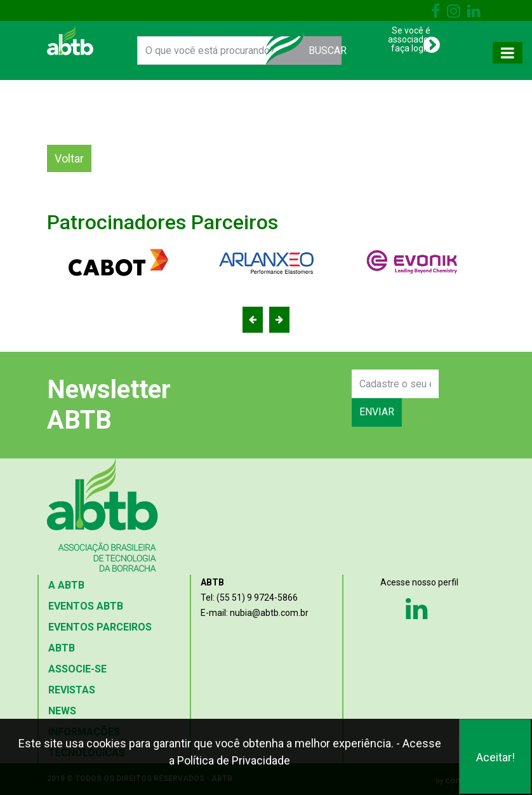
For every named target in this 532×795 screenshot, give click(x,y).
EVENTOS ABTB (86, 606)
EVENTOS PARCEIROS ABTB (100, 638)
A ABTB (66, 585)
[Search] (395, 384)
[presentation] (305, 398)
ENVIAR (377, 412)
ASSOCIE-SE (77, 669)
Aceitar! (495, 757)
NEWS (62, 711)
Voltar (69, 158)
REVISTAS (72, 690)
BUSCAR (325, 50)
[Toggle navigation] (508, 53)
